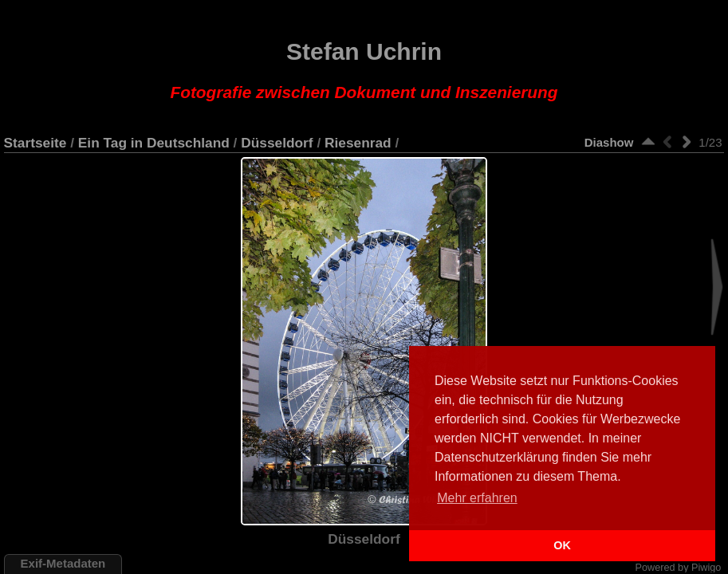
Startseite (35, 143)
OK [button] (562, 545)
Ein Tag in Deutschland (154, 143)
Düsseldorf (277, 143)
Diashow (609, 142)
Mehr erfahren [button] (477, 498)
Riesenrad (358, 143)
